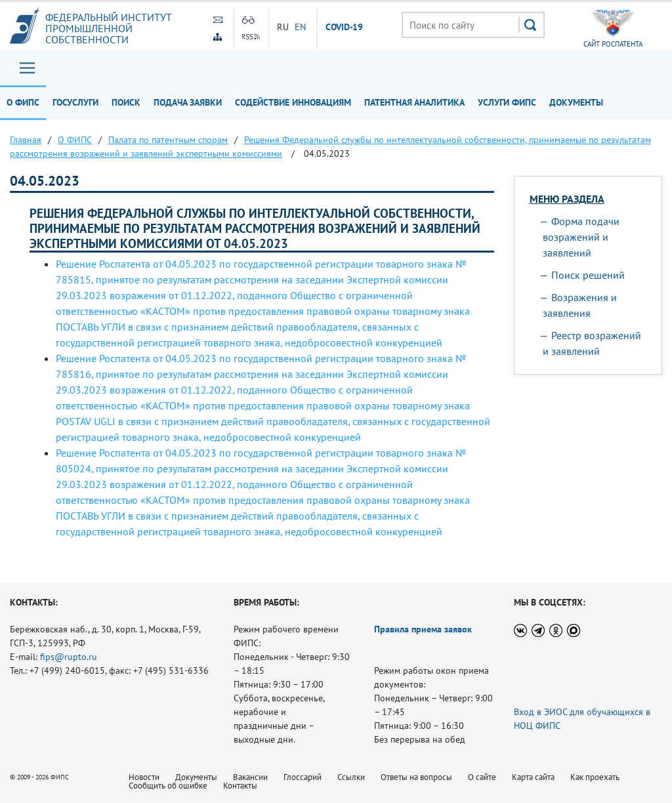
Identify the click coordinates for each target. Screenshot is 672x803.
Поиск (126, 102)
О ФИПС (23, 102)
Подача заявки (188, 102)
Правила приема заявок (423, 629)
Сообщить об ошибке (168, 786)
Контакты (240, 786)
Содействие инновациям (293, 102)
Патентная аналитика (414, 102)
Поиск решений (588, 275)
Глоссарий (303, 777)
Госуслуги (75, 102)
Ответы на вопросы (416, 777)
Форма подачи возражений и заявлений (581, 237)
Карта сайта (533, 777)
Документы (576, 102)
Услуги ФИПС (507, 102)
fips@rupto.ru (69, 657)
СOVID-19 (345, 28)
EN (301, 27)
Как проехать (595, 777)
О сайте (482, 777)
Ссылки (351, 777)
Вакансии (250, 777)
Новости (144, 777)
